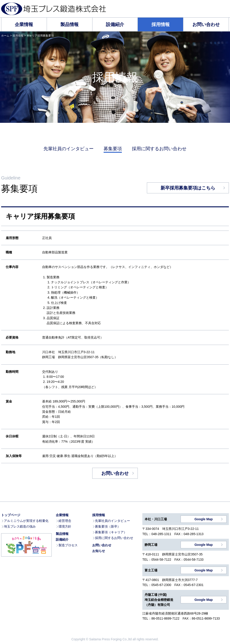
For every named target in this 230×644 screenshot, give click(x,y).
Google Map (204, 519)
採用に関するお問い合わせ (159, 149)
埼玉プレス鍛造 (54, 9)
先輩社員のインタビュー (69, 149)
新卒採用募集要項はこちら (188, 188)
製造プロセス (68, 545)
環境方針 (65, 526)
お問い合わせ (206, 24)
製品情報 (69, 24)
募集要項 (113, 149)
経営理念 (65, 521)
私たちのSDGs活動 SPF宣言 (26, 545)
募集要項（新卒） (108, 526)
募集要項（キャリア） (111, 532)
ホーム (5, 36)
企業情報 (24, 24)
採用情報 (161, 24)
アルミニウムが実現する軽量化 (26, 521)
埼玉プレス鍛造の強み (20, 526)
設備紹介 (115, 24)
